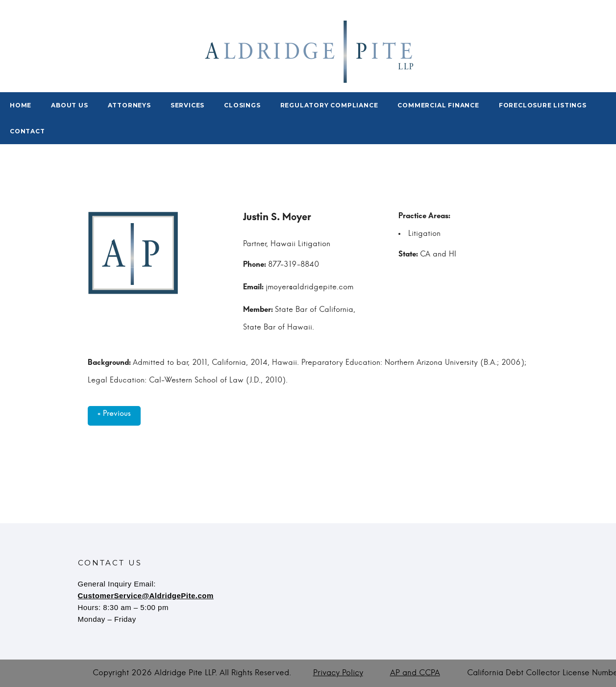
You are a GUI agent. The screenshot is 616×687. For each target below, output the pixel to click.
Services (187, 105)
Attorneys (129, 105)
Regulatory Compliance (329, 105)
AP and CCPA (415, 673)
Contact (27, 131)
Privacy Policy (338, 673)
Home (21, 105)
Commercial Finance (438, 105)
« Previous (114, 416)
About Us (69, 105)
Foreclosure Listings (543, 105)
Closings (242, 105)
